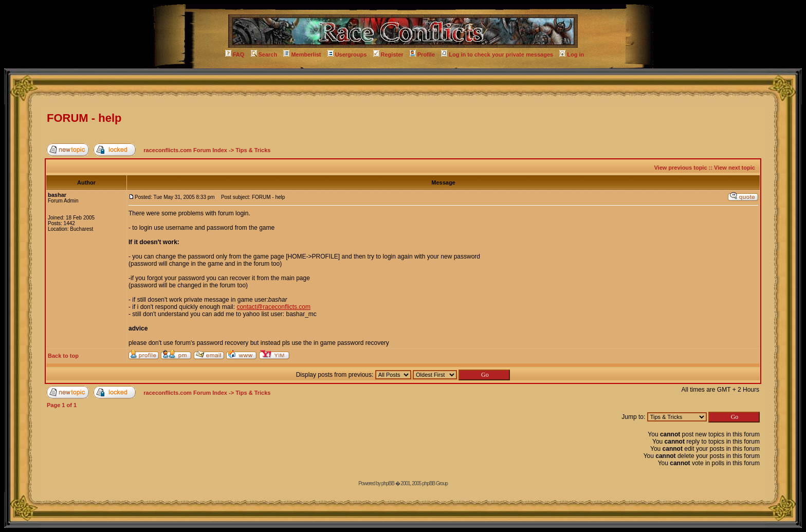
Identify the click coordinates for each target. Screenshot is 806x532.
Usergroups (347, 54)
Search (264, 54)
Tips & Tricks (253, 150)
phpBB (388, 483)
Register (388, 54)
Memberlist (302, 54)
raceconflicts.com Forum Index (185, 150)
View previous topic (680, 168)
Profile (422, 54)
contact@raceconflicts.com (273, 307)
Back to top (63, 356)
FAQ (235, 54)
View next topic (735, 168)
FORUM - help (84, 118)
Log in (572, 54)
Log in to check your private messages (497, 54)
